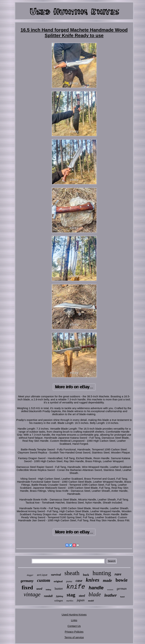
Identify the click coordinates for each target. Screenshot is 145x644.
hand (122, 597)
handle (96, 588)
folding (48, 590)
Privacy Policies (74, 632)
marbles (70, 601)
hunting (102, 573)
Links (74, 620)
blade (95, 594)
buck (86, 575)
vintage (32, 594)
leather (111, 595)
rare (118, 574)
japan (81, 600)
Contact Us (74, 626)
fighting (60, 596)
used (39, 589)
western (110, 590)
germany (27, 581)
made (107, 581)
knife (76, 587)
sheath (72, 573)
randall (48, 596)
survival (56, 575)
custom (44, 580)
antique (42, 575)
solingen (59, 601)
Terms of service (74, 637)
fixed (27, 587)
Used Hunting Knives (74, 615)
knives (93, 580)
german (122, 589)
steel (82, 596)
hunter (59, 589)
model (91, 601)
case (79, 581)
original (58, 581)
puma (69, 581)
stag (71, 595)
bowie (122, 580)
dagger (30, 575)
